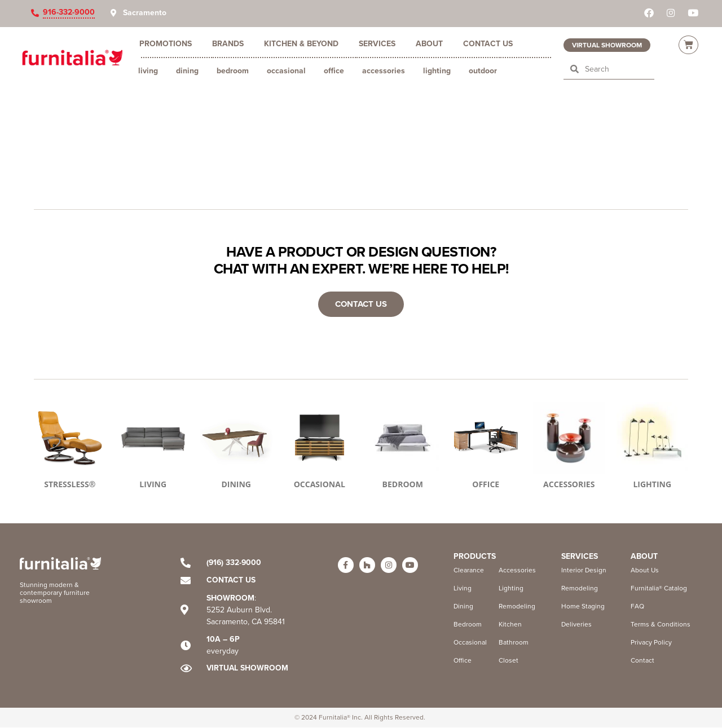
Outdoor (483, 71)
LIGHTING (652, 485)
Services (377, 44)
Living (148, 71)
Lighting (437, 71)
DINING (236, 485)
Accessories (384, 71)
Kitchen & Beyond (301, 44)
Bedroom (233, 71)
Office (334, 71)
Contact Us (488, 44)
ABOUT (644, 556)
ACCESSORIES (569, 485)
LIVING (153, 485)
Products (475, 556)
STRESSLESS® (70, 485)
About (429, 44)
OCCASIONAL (320, 485)
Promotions (166, 44)
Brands (228, 44)
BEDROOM (403, 485)
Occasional (286, 71)
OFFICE (486, 485)
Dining (187, 71)
